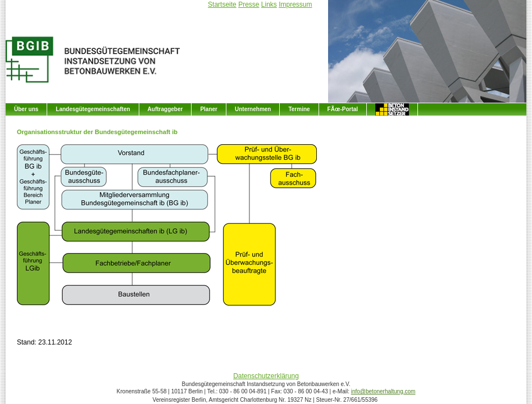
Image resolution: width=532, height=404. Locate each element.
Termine (299, 109)
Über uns (26, 109)
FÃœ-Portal (343, 109)
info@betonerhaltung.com (383, 391)
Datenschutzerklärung (266, 376)
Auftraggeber (165, 109)
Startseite (222, 4)
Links (269, 4)
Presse (249, 4)
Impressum (295, 4)
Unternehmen (253, 109)
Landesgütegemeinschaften (93, 109)
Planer (209, 109)
